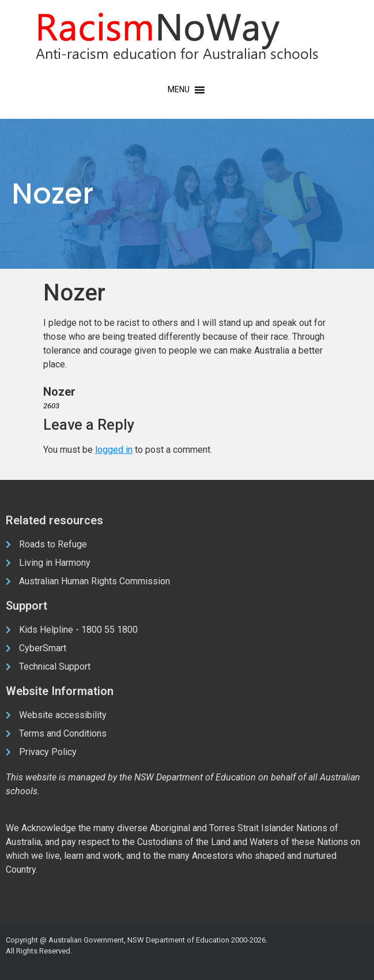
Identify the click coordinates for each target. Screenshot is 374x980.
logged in (114, 450)
